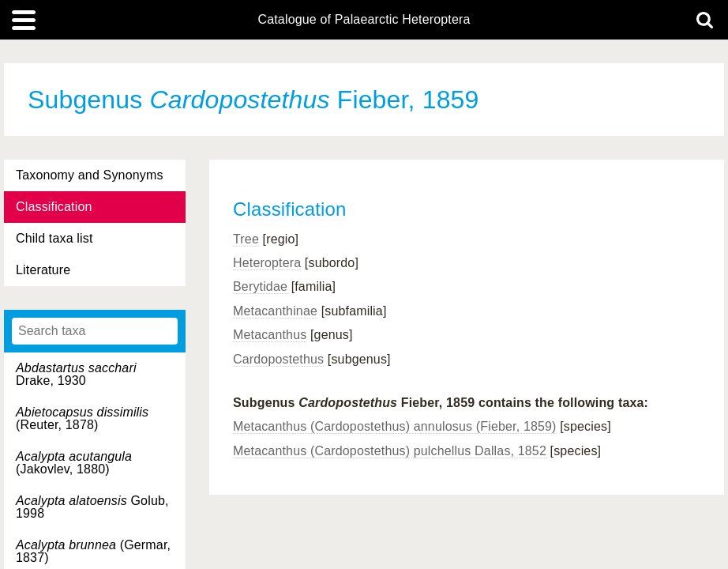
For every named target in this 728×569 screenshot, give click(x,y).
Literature (43, 270)
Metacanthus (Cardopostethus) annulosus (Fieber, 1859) (395, 426)
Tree (246, 239)
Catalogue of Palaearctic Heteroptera (364, 20)
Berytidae (260, 286)
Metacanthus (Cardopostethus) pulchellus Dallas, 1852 (390, 451)
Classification (54, 207)
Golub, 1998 (92, 507)
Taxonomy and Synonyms (90, 175)
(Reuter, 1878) (82, 418)
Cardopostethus (278, 359)
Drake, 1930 (76, 374)
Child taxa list (54, 238)
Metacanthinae (275, 311)
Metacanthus (270, 335)
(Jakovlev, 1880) (74, 463)
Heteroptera (267, 263)
